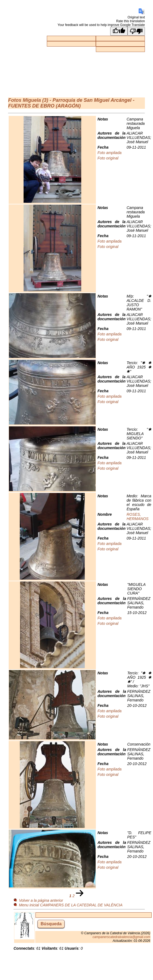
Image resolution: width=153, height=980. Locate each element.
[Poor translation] (136, 31)
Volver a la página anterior (41, 900)
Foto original (108, 158)
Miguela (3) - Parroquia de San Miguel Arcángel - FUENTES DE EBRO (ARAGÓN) (71, 103)
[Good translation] (119, 31)
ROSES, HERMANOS (137, 517)
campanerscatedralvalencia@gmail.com (121, 937)
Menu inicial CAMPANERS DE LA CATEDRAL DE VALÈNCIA (71, 905)
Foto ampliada (110, 153)
